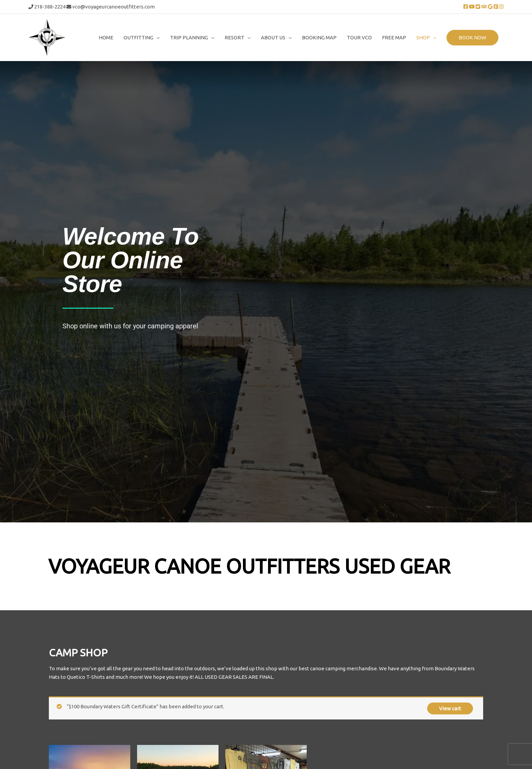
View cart (450, 573)
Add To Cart (74, 720)
